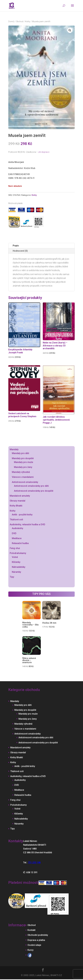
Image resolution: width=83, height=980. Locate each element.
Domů (11, 21)
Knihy (28, 21)
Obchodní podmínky (38, 935)
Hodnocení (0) (20, 251)
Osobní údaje (34, 945)
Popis (16, 246)
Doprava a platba (36, 940)
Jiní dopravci (44, 152)
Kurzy (30, 950)
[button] (70, 30)
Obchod (20, 21)
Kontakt (31, 930)
